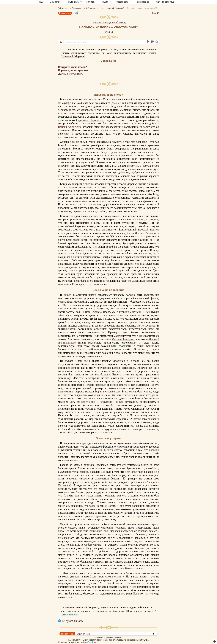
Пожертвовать (65, 13)
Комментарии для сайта (77, 642)
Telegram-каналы (73, 621)
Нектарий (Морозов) (73, 56)
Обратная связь (83, 634)
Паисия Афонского (69, 127)
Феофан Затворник (123, 339)
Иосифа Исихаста (146, 233)
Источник (110, 32)
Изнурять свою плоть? (72, 67)
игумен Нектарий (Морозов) (109, 22)
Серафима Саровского (90, 120)
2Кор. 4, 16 (117, 103)
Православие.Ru (69, 614)
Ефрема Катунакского (107, 391)
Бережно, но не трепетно (74, 70)
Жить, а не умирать (71, 74)
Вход (155, 13)
